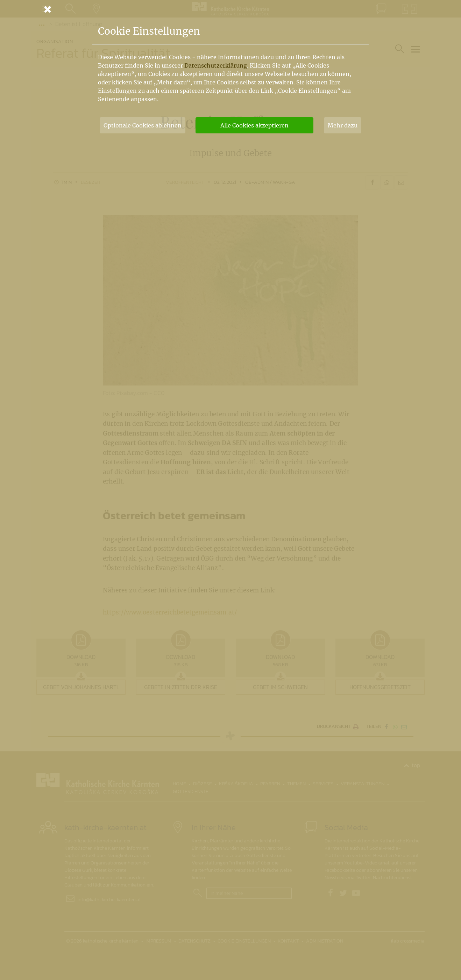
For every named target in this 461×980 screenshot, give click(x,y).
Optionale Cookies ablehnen (143, 125)
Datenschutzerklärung (216, 65)
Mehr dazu (343, 125)
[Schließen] (230, 9)
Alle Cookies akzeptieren (254, 125)
